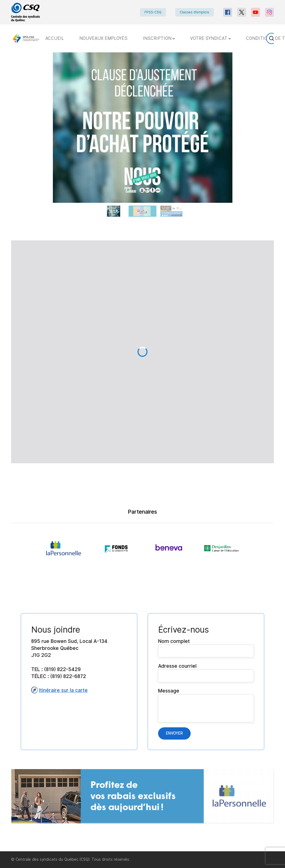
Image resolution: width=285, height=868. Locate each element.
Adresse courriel (206, 673)
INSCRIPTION (159, 38)
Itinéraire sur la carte (59, 690)
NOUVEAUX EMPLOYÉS (103, 38)
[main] (142, 452)
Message (206, 705)
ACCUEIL (55, 38)
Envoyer (174, 733)
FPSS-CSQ (153, 12)
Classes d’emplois (195, 12)
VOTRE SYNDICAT (210, 38)
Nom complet (206, 648)
